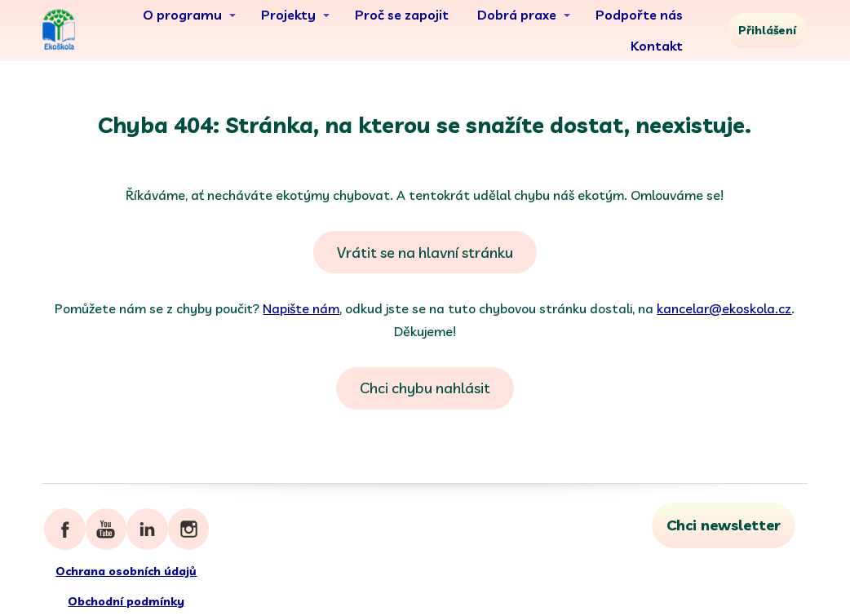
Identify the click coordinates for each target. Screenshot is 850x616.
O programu (182, 15)
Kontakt (657, 46)
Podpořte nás (639, 15)
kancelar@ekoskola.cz (724, 308)
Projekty (288, 15)
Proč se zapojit (402, 15)
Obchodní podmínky (126, 601)
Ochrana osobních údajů (126, 571)
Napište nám (301, 308)
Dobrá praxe (517, 15)
